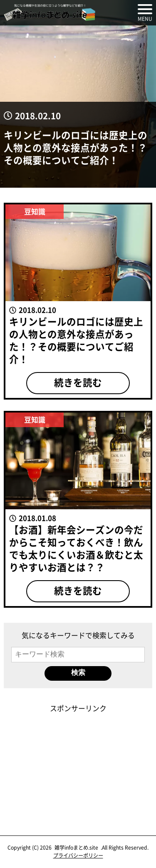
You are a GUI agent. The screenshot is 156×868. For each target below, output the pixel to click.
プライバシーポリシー (78, 855)
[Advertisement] (78, 765)
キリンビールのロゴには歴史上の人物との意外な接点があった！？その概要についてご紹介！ (76, 147)
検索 (78, 673)
